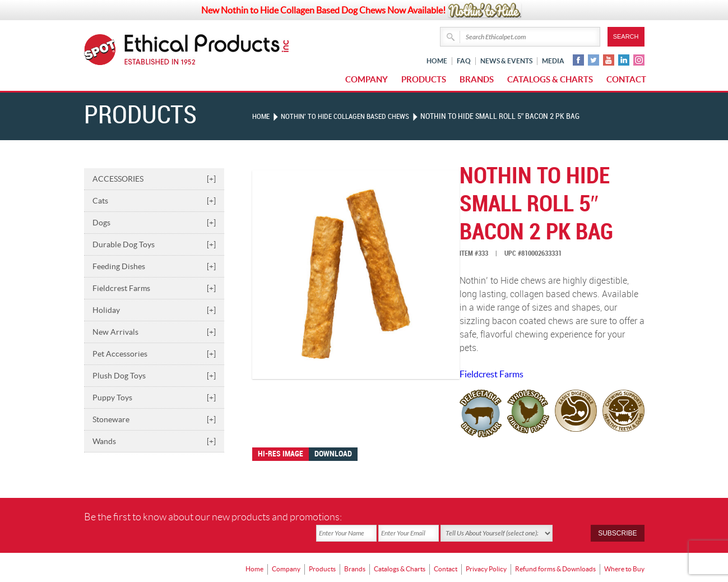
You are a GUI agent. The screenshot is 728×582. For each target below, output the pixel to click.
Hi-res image (280, 454)
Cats (154, 201)
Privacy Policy (486, 551)
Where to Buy (624, 551)
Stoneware (154, 419)
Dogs (154, 223)
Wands (154, 441)
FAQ (464, 61)
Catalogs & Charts (550, 79)
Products (424, 79)
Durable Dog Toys (154, 244)
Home (437, 61)
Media (553, 61)
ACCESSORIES (154, 179)
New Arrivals (154, 332)
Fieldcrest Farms (154, 288)
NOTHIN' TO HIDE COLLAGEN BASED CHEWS (352, 116)
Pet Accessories (154, 354)
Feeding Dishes (154, 266)
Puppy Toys (154, 398)
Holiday (154, 310)
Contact (626, 79)
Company (367, 79)
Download (333, 454)
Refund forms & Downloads (555, 551)
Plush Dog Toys (154, 376)
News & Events (506, 61)
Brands (477, 79)
